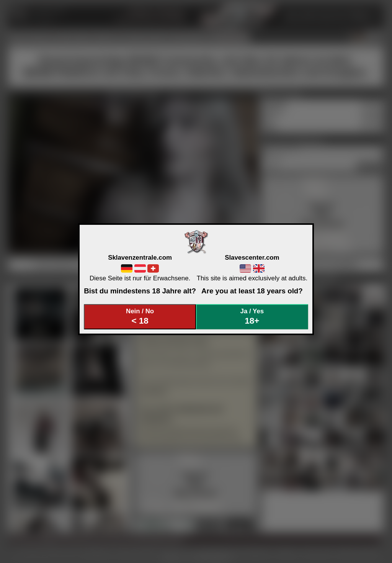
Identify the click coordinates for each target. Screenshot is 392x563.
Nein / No (140, 317)
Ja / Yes (252, 317)
